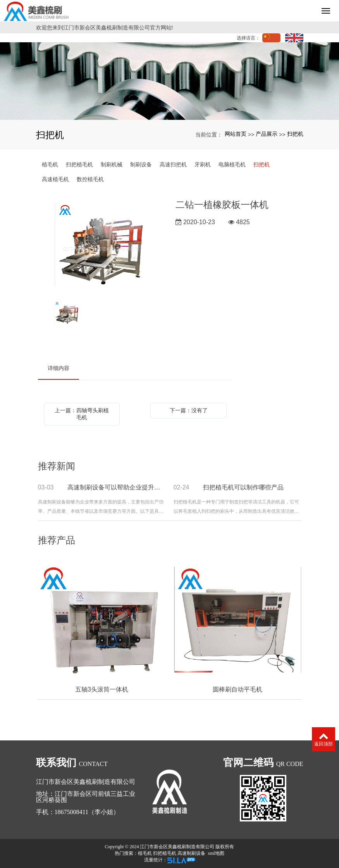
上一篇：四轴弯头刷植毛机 (82, 414)
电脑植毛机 (232, 164)
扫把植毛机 (79, 164)
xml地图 (216, 853)
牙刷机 (203, 164)
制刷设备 (141, 164)
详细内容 (59, 368)
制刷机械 (112, 164)
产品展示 (267, 134)
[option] (101, 246)
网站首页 (236, 134)
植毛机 (50, 164)
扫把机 (295, 134)
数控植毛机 (90, 179)
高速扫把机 (173, 164)
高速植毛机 (55, 179)
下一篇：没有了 (189, 410)
